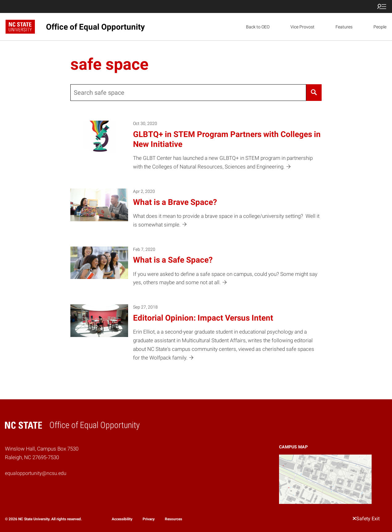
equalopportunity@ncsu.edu (36, 473)
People (380, 27)
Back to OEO (258, 27)
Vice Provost (302, 27)
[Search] (314, 93)
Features (344, 27)
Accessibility (122, 519)
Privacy (149, 519)
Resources (173, 519)
